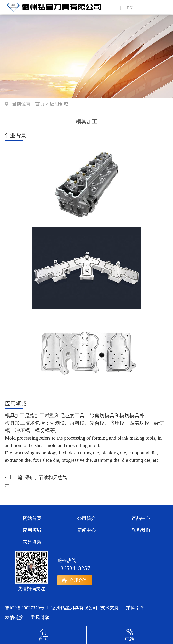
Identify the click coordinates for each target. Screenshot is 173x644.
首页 (40, 104)
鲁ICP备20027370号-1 (27, 608)
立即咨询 (75, 580)
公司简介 (86, 518)
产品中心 (141, 518)
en (130, 8)
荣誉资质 (32, 542)
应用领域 (59, 104)
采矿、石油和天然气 (36, 478)
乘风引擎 (135, 608)
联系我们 (141, 530)
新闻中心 (86, 530)
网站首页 (32, 518)
